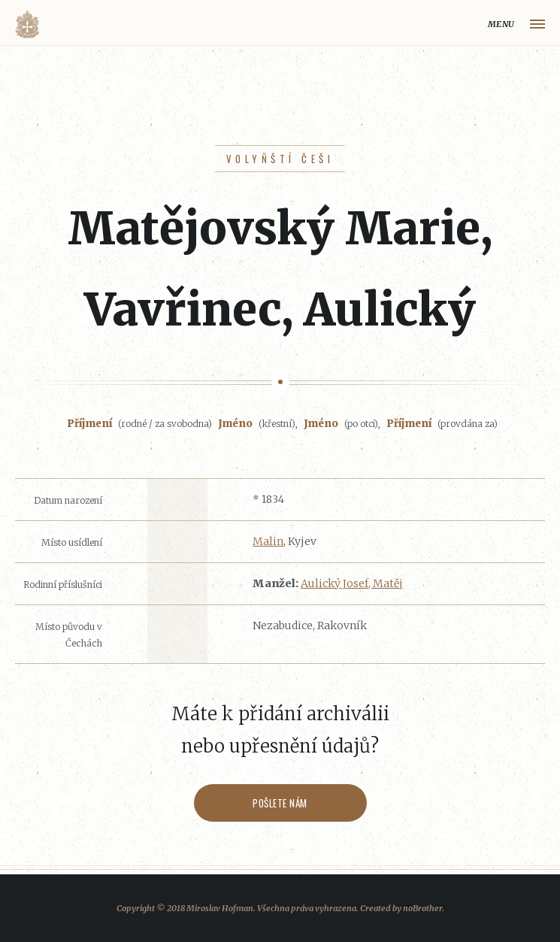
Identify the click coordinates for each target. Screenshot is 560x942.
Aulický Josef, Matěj (352, 583)
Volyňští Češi (280, 159)
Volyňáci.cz (27, 24)
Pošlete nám (280, 803)
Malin (268, 541)
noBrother (422, 908)
